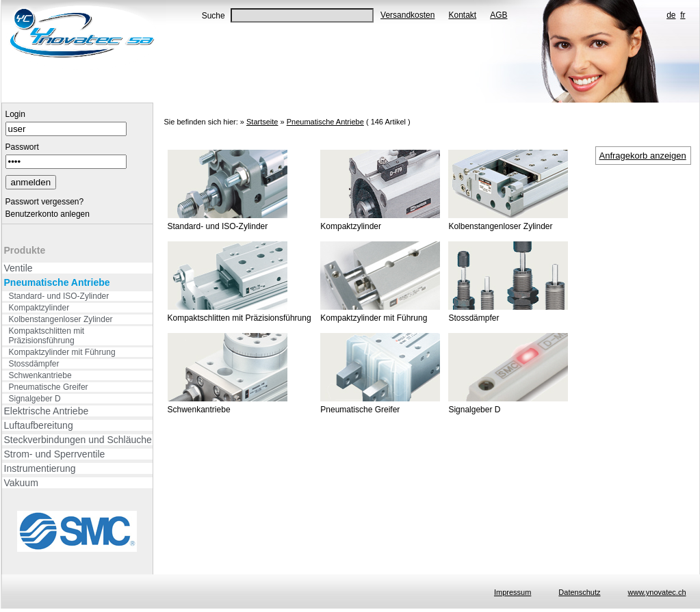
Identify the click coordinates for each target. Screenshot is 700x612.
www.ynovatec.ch (657, 592)
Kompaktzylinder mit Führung (62, 352)
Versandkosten (407, 15)
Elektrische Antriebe (47, 411)
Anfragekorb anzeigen (643, 156)
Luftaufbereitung (39, 425)
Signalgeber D (35, 399)
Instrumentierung (40, 468)
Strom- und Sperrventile (55, 454)
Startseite (262, 122)
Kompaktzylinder (39, 308)
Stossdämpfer (34, 364)
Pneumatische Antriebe (57, 282)
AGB (498, 15)
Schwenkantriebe (40, 375)
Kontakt (462, 15)
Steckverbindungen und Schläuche (78, 440)
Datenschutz (579, 592)
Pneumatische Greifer (49, 387)
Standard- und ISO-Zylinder (59, 296)
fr (683, 15)
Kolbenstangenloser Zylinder (61, 319)
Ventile (18, 268)
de (671, 15)
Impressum (513, 592)
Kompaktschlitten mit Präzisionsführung (47, 336)
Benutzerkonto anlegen (48, 214)
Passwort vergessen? (45, 202)
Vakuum (21, 483)
